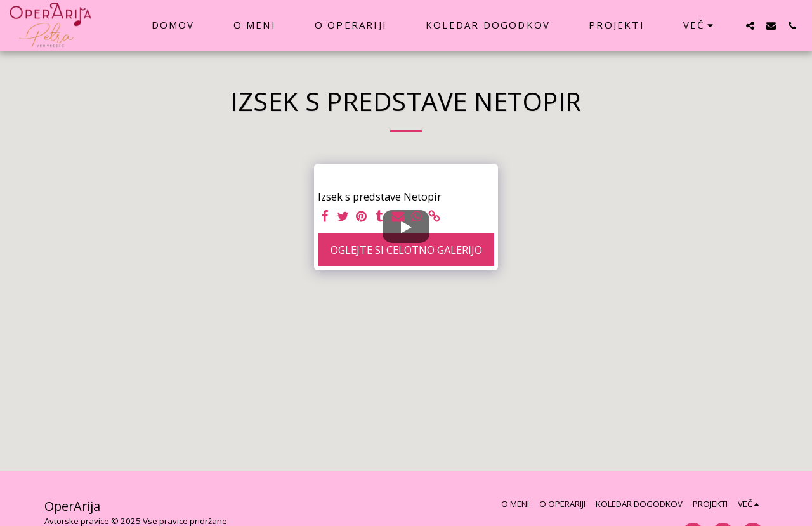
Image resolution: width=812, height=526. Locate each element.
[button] (750, 25)
